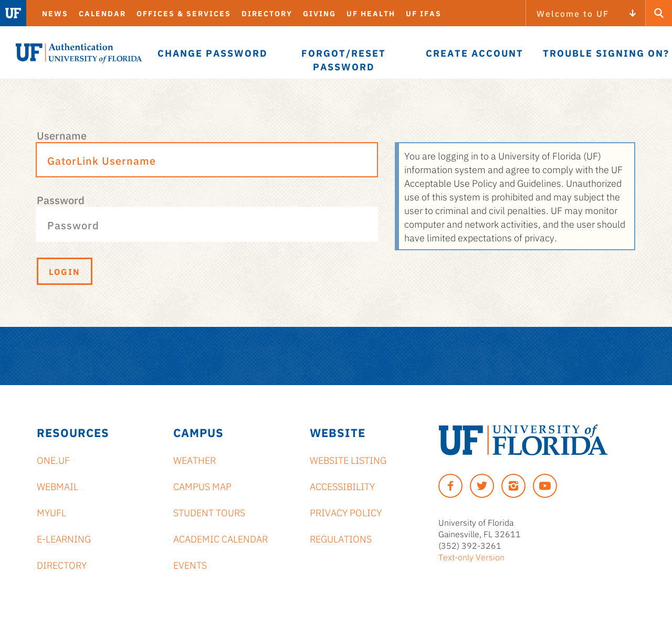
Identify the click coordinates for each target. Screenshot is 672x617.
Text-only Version (471, 557)
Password (61, 199)
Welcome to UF (573, 13)
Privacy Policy (346, 512)
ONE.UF (53, 460)
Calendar (102, 13)
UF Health (371, 13)
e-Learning (64, 538)
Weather (195, 460)
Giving (319, 13)
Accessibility (342, 486)
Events (190, 565)
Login (65, 271)
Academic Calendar (220, 538)
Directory (267, 13)
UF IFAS (424, 13)
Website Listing (348, 460)
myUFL (51, 512)
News (55, 13)
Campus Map (202, 486)
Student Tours (209, 512)
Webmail (57, 486)
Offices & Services (184, 13)
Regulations (341, 538)
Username (62, 135)
